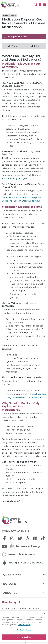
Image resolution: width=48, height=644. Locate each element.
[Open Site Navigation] (44, 5)
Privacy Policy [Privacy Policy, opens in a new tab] (24, 637)
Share (13, 46)
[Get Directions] (40, 5)
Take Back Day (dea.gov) (15, 179)
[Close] (45, 626)
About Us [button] (25, 593)
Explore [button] (25, 584)
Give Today (9, 602)
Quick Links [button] (25, 575)
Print (35, 46)
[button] (36, 5)
